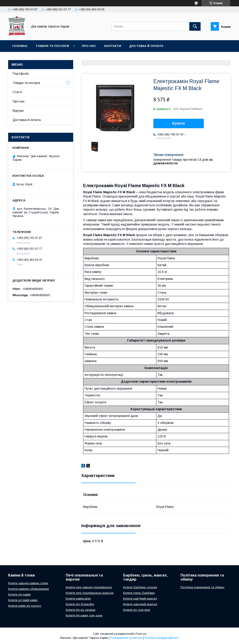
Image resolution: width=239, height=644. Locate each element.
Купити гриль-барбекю (139, 593)
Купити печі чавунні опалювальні (89, 587)
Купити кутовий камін (23, 600)
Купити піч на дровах (81, 610)
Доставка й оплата (146, 46)
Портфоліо (21, 74)
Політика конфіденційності (162, 638)
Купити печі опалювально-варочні (90, 593)
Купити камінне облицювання (28, 589)
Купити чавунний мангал (140, 604)
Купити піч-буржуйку (80, 604)
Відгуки (18, 111)
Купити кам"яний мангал (140, 599)
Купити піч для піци (137, 610)
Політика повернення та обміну (203, 587)
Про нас (89, 46)
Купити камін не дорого (25, 606)
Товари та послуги (52, 46)
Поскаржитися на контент (126, 638)
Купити (179, 123)
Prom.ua (141, 634)
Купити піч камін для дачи (84, 615)
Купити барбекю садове (140, 587)
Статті (17, 92)
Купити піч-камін (19, 594)
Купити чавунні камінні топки (28, 583)
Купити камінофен (78, 599)
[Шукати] (195, 26)
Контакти (113, 46)
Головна (20, 46)
